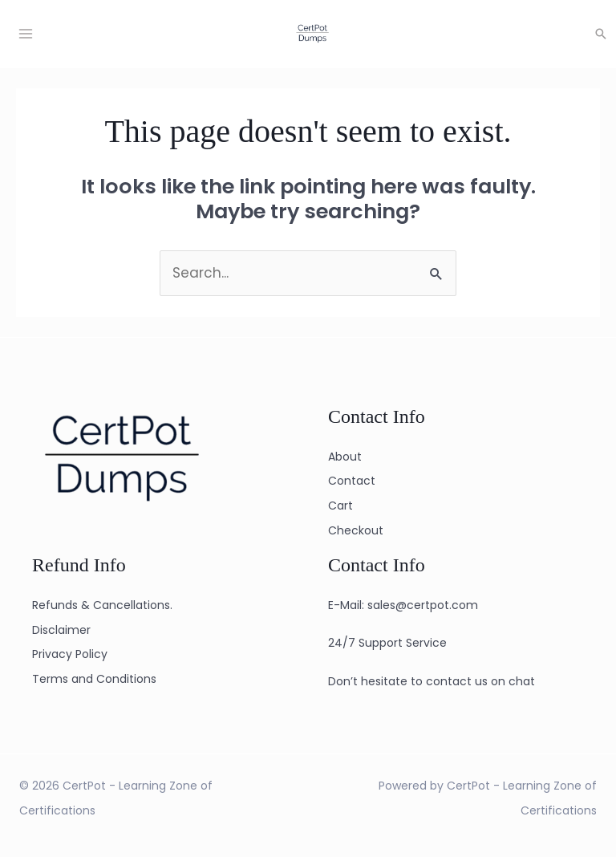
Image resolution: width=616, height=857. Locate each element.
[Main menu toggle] (26, 34)
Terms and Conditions (94, 679)
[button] (601, 34)
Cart (340, 506)
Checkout (356, 530)
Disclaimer (61, 630)
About (345, 457)
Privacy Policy (70, 654)
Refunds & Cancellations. (102, 605)
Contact (352, 481)
